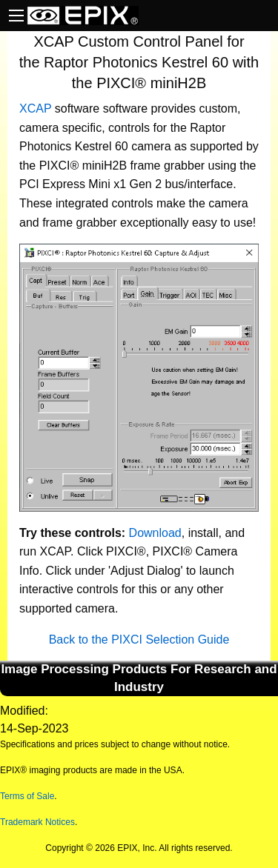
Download (155, 533)
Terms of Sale (27, 796)
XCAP (35, 108)
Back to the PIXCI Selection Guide (139, 640)
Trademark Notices (37, 822)
